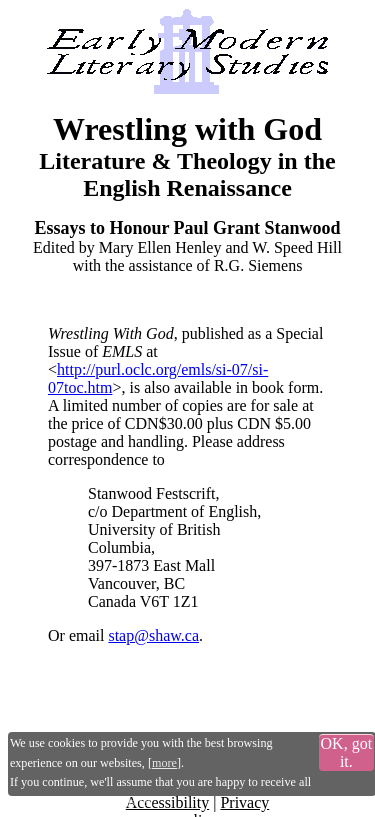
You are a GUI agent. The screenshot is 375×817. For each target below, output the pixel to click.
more (164, 763)
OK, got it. (347, 752)
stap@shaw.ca (153, 635)
